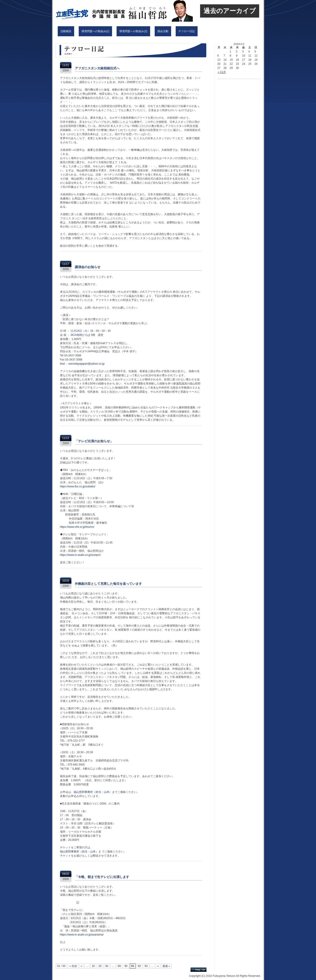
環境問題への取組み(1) (95, 31)
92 (139, 966)
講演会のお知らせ (88, 267)
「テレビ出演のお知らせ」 (94, 441)
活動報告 (66, 31)
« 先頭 (73, 966)
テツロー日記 (187, 31)
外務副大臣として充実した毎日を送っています (108, 584)
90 (126, 966)
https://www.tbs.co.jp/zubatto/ (78, 486)
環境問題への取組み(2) (133, 31)
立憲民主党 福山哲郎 (113, 11)
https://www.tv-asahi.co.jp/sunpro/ (80, 555)
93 (146, 966)
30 (107, 966)
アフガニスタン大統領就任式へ (97, 68)
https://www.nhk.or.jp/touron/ (77, 527)
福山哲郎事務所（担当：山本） (93, 792)
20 (100, 966)
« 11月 (222, 72)
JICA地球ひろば (80, 335)
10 (93, 966)
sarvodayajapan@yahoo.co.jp (86, 364)
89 (119, 966)
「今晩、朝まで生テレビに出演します (102, 877)
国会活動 (163, 31)
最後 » (166, 966)
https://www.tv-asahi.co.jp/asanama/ (82, 935)
